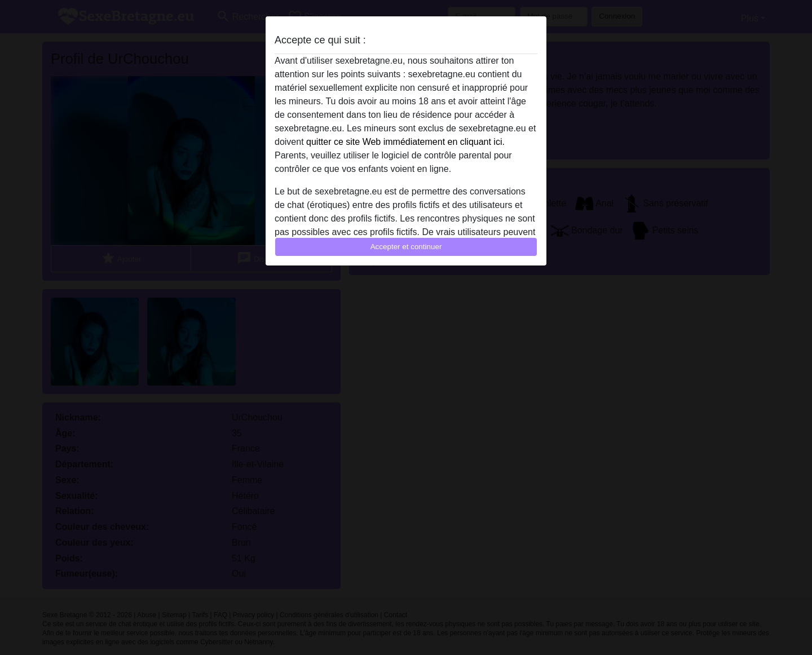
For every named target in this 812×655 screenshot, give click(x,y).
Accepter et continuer (406, 247)
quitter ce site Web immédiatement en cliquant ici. (405, 142)
